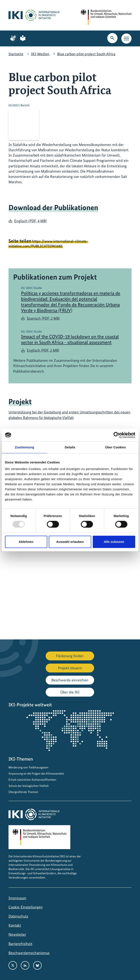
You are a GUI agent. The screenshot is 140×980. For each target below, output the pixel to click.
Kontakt (15, 925)
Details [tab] (70, 447)
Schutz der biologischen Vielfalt (29, 786)
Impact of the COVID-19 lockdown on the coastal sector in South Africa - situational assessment (70, 340)
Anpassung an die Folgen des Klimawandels (36, 773)
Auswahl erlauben (70, 542)
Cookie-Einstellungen (26, 907)
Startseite (16, 54)
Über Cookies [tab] (116, 447)
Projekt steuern (70, 668)
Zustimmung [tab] (25, 447)
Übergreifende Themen (23, 792)
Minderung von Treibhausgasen (28, 767)
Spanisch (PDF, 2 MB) (43, 318)
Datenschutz (18, 916)
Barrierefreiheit (20, 944)
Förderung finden (70, 656)
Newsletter (17, 934)
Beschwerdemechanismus (29, 953)
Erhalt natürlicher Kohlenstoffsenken (32, 780)
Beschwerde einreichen (70, 680)
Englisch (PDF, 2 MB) (43, 350)
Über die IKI (70, 692)
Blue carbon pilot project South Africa (86, 54)
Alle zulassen (114, 542)
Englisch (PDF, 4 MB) (30, 221)
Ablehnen (26, 542)
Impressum (17, 898)
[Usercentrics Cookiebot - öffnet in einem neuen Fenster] (117, 435)
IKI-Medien (40, 54)
